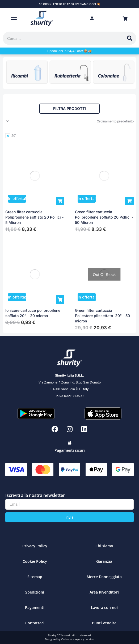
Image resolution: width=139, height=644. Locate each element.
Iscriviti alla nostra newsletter (35, 495)
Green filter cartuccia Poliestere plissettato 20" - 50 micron (102, 316)
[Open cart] (125, 19)
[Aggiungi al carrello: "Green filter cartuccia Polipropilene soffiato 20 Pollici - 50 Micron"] (129, 201)
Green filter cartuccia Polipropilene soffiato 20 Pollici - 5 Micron (34, 217)
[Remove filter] (11, 136)
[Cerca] (130, 38)
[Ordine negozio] (69, 121)
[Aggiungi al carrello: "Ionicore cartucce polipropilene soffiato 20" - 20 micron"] (60, 300)
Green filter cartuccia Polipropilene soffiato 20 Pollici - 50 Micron (104, 217)
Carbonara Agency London (78, 639)
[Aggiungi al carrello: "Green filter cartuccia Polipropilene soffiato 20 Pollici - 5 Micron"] (60, 201)
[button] (14, 18)
